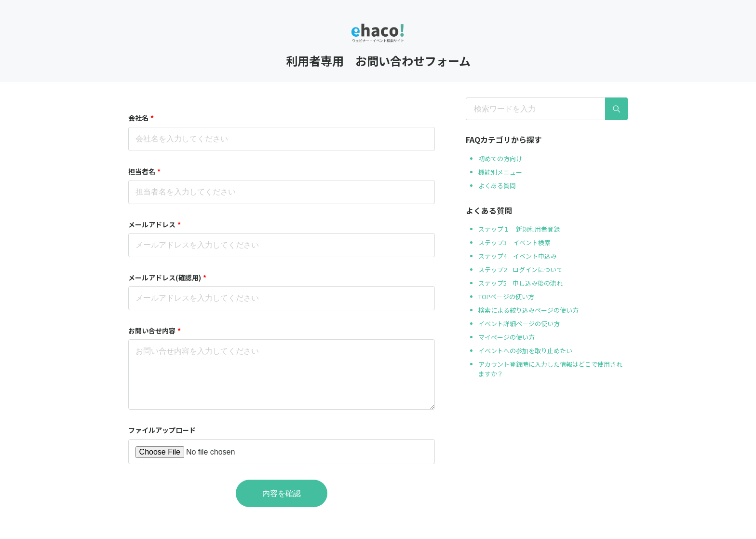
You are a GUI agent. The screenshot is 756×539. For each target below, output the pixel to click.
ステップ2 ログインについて (520, 269)
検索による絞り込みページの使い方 (528, 310)
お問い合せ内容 (155, 331)
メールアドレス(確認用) (167, 277)
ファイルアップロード (162, 430)
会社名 (141, 118)
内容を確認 (282, 493)
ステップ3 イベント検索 (514, 242)
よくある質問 (497, 186)
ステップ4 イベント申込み (518, 256)
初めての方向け (500, 159)
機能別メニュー (500, 172)
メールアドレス (155, 224)
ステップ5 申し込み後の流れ (520, 283)
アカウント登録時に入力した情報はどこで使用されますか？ (550, 369)
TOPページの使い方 (506, 297)
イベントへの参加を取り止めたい (525, 351)
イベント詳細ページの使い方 (519, 324)
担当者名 (144, 171)
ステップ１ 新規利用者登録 (519, 229)
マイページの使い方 (506, 337)
